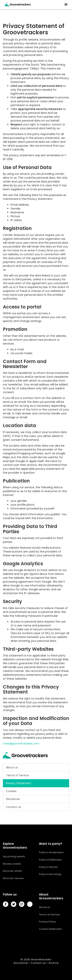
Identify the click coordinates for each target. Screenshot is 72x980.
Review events (12, 864)
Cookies (11, 791)
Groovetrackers (41, 959)
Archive (54, 963)
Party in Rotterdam (50, 860)
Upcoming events (14, 856)
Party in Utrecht (48, 867)
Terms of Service (17, 775)
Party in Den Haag (50, 874)
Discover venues (13, 878)
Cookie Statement (50, 929)
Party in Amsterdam (51, 852)
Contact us (14, 807)
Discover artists (12, 871)
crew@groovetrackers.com (21, 743)
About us (12, 767)
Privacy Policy (47, 922)
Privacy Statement (19, 783)
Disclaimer (13, 799)
